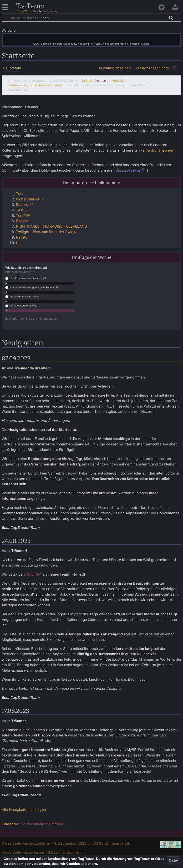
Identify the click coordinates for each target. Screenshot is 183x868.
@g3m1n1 (34, 574)
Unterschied (18, 85)
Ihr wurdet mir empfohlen (23, 297)
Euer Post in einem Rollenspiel (26, 278)
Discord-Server (129, 170)
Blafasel (23, 221)
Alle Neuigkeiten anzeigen (24, 809)
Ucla (20, 243)
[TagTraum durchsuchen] (91, 18)
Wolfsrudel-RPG (30, 199)
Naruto (22, 237)
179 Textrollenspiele (156, 150)
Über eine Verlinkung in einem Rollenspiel (32, 288)
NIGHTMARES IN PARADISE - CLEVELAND (51, 226)
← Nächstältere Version (47, 85)
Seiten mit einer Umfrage (42, 824)
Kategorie (10, 824)
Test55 (22, 210)
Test (20, 194)
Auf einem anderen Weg (21, 306)
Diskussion (102, 81)
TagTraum (30, 6)
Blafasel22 (25, 205)
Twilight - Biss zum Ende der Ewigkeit (48, 232)
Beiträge (119, 81)
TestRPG (23, 216)
